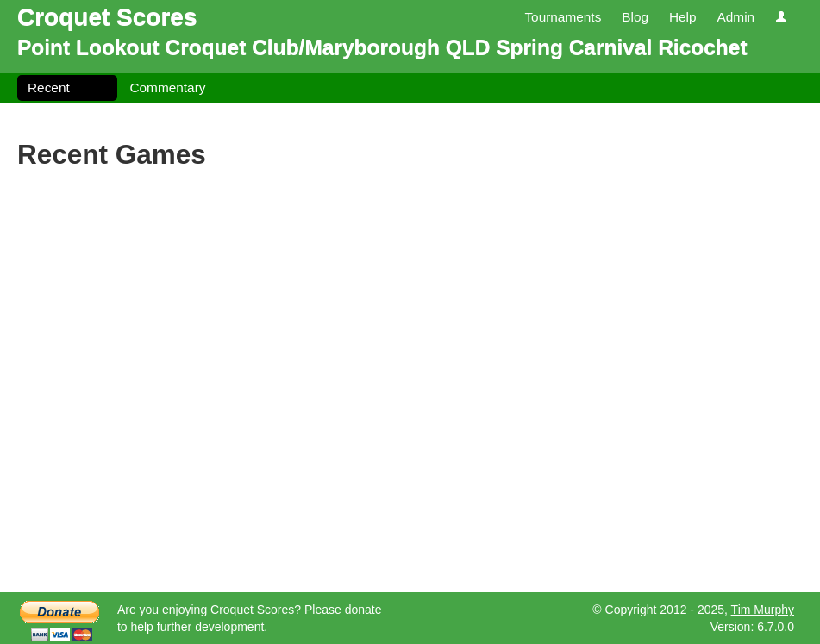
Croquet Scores (107, 17)
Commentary (167, 88)
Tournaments (563, 17)
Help (683, 17)
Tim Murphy (763, 610)
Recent (49, 88)
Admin (735, 17)
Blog (635, 17)
